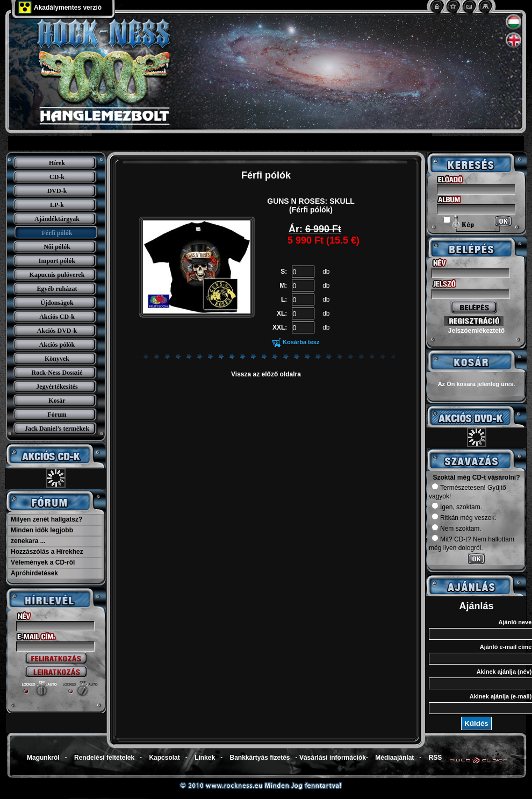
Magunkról (43, 758)
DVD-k (57, 191)
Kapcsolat (164, 758)
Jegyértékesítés (57, 387)
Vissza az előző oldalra (266, 374)
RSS (436, 758)
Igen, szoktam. (457, 507)
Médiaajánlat (394, 758)
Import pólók (57, 261)
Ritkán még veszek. (464, 518)
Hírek (57, 163)
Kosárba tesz (301, 342)
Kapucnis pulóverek (57, 275)
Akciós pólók (57, 345)
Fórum (57, 415)
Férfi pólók (57, 233)
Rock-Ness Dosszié (57, 373)
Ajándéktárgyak (57, 219)
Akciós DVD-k (57, 331)
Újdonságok (57, 303)
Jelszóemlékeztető (476, 331)
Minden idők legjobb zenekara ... (42, 536)
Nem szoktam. (456, 529)
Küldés (476, 723)
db (326, 272)
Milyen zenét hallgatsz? (46, 519)
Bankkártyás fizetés (260, 758)
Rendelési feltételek (104, 758)
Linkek (205, 758)
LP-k (57, 205)
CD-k (57, 177)
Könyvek (57, 359)
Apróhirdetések (34, 573)
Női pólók (57, 247)
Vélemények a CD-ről (43, 562)
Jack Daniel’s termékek (57, 429)
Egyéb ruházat (57, 289)
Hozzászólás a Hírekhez (47, 552)
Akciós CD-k (57, 317)
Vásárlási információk (333, 758)
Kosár (57, 401)
